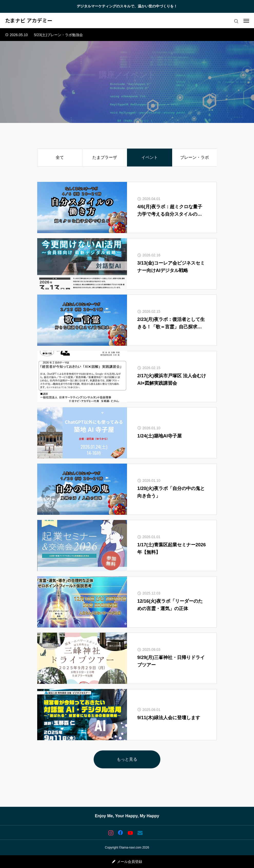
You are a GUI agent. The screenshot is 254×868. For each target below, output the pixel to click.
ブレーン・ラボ (194, 157)
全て (60, 157)
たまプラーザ (105, 157)
